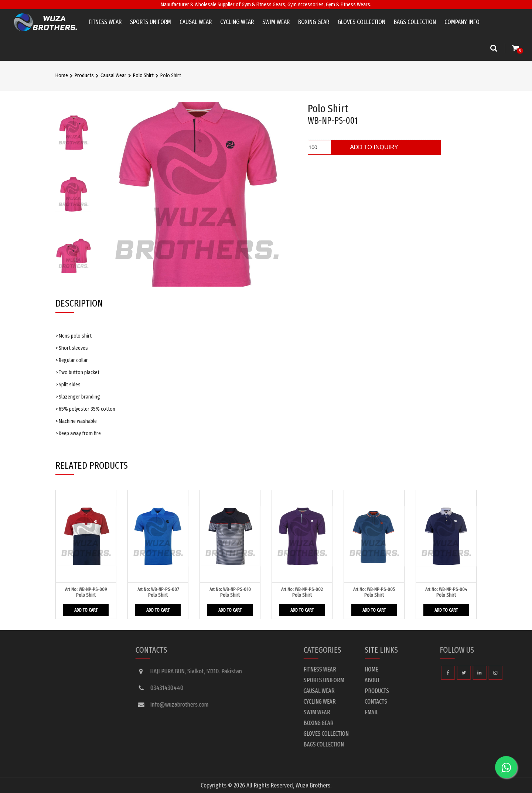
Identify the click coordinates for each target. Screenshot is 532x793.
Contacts (452, 702)
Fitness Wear (105, 22)
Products (84, 75)
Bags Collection (415, 22)
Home (62, 75)
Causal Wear (196, 22)
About (449, 680)
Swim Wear (276, 22)
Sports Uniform (151, 22)
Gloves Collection (362, 22)
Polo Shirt (143, 75)
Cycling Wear (237, 22)
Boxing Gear (314, 22)
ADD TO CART (86, 610)
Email (448, 712)
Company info (462, 22)
